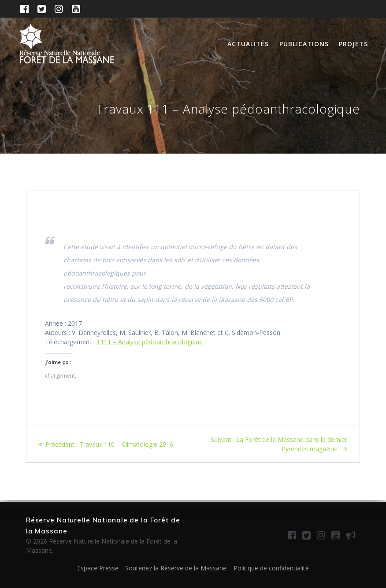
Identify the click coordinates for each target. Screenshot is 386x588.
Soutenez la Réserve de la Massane (176, 568)
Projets (353, 44)
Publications (304, 44)
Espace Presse (98, 568)
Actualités (248, 44)
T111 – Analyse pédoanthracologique (150, 342)
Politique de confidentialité (271, 568)
